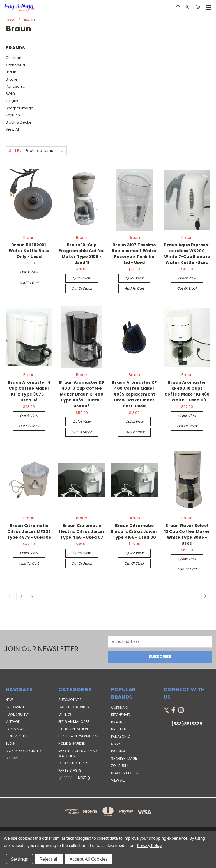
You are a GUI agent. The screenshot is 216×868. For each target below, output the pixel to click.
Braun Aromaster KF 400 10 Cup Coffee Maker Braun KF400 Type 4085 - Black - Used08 (82, 394)
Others (65, 714)
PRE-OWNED (15, 707)
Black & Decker (19, 122)
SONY (11, 94)
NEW (9, 700)
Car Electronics (74, 707)
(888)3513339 (187, 724)
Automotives (70, 700)
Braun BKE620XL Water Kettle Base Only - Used (29, 251)
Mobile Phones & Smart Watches (79, 753)
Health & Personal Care (79, 736)
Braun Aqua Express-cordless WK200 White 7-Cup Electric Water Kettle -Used (187, 254)
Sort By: (16, 151)
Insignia (13, 101)
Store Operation (73, 729)
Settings (19, 859)
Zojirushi (13, 115)
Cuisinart (14, 58)
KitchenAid (15, 65)
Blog (10, 743)
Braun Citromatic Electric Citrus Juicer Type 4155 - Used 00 (134, 531)
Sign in (12, 751)
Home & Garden (72, 743)
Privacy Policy (149, 845)
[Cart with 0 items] (198, 7)
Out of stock (82, 288)
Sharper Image (19, 108)
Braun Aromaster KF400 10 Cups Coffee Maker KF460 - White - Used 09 (187, 391)
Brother (12, 79)
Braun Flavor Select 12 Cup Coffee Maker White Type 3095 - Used (187, 534)
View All (13, 129)
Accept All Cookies (89, 859)
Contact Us (17, 736)
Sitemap (12, 758)
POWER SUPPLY (17, 714)
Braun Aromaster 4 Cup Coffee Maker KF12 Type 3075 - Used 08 (29, 391)
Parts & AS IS (70, 770)
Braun (11, 72)
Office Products (73, 763)
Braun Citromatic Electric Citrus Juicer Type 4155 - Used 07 (82, 531)
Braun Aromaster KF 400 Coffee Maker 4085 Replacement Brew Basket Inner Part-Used (134, 394)
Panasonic (15, 86)
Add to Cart (29, 283)
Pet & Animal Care (74, 722)
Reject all (49, 859)
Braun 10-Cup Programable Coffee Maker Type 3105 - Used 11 (82, 254)
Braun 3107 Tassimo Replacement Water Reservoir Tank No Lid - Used (134, 254)
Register (33, 751)
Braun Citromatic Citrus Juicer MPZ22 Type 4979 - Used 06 (29, 531)
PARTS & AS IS (17, 729)
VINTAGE (13, 722)
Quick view (29, 272)
